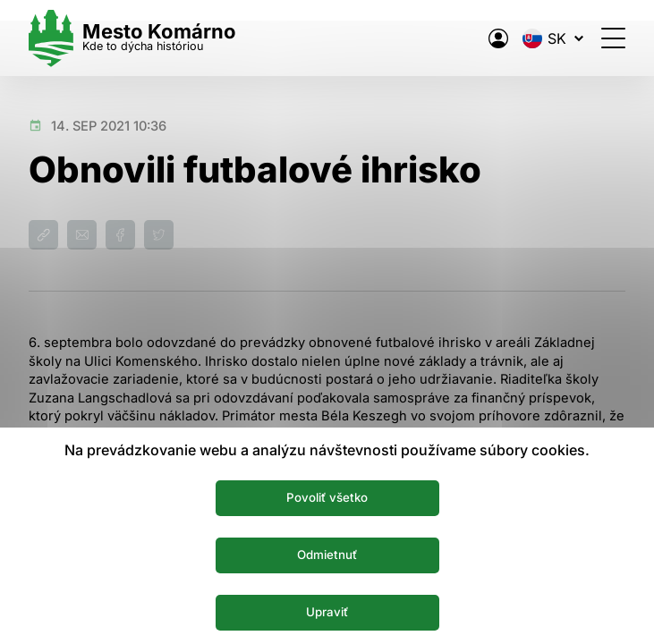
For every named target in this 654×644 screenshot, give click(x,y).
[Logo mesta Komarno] (132, 38)
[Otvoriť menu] (613, 38)
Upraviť (327, 612)
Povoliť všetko (327, 497)
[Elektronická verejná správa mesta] (498, 38)
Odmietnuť (327, 555)
